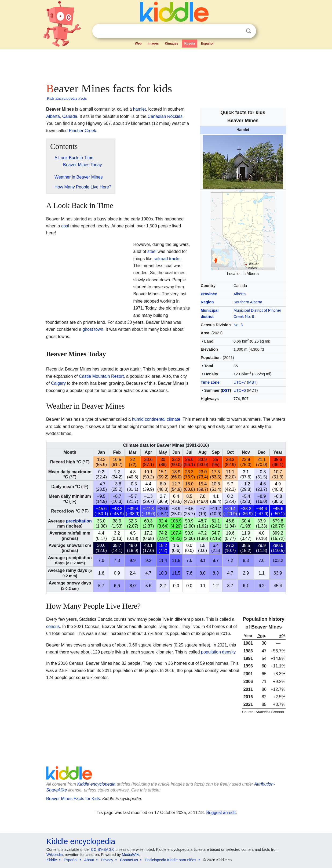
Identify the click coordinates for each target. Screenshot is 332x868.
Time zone (210, 382)
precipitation (79, 521)
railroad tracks (167, 259)
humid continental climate (156, 419)
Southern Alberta (248, 302)
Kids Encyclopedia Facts (67, 98)
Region (207, 302)
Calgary (58, 383)
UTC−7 (240, 382)
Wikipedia (55, 855)
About (89, 860)
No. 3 (238, 325)
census (53, 627)
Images (153, 43)
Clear (238, 31)
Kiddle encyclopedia (81, 841)
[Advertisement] (166, 64)
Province (209, 294)
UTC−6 (240, 390)
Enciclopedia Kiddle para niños (171, 860)
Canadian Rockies (165, 116)
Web (138, 43)
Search (249, 31)
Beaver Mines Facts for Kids (73, 799)
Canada (70, 116)
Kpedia (189, 43)
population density (218, 652)
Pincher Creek (83, 131)
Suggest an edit (221, 813)
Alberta (240, 294)
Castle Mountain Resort (101, 376)
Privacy (107, 860)
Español (207, 43)
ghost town (93, 329)
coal (65, 226)
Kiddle (52, 860)
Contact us (129, 860)
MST (252, 382)
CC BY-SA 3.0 (103, 849)
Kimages (172, 43)
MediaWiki (131, 855)
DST (226, 390)
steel (152, 251)
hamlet (139, 109)
